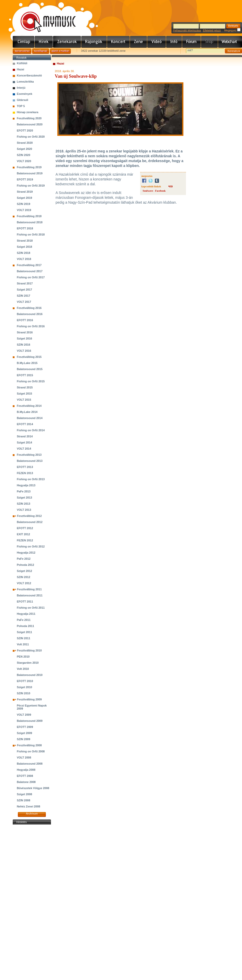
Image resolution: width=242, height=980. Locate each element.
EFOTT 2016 (25, 320)
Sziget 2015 (24, 394)
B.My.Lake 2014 (27, 412)
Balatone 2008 (26, 782)
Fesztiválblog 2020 (29, 118)
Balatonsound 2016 (30, 314)
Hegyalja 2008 (26, 770)
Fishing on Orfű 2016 (31, 326)
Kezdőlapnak (41, 51)
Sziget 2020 (24, 149)
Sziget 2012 (24, 571)
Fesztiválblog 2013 (29, 455)
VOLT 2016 (24, 351)
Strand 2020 (25, 143)
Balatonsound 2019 (30, 173)
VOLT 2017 (24, 302)
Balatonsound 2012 (30, 522)
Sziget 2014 (24, 442)
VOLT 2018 (24, 259)
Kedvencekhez (22, 51)
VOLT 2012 (24, 583)
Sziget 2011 (24, 632)
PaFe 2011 (24, 620)
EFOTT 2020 (25, 130)
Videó (157, 42)
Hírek (44, 42)
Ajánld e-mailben (60, 51)
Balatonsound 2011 (30, 595)
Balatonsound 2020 (30, 124)
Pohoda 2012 (25, 565)
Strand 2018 (25, 241)
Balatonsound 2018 (30, 222)
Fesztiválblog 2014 (29, 406)
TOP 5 (21, 106)
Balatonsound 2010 (30, 675)
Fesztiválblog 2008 (29, 745)
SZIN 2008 (24, 800)
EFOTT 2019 (25, 179)
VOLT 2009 (24, 715)
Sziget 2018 (24, 247)
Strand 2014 (25, 436)
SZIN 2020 (24, 155)
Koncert (118, 42)
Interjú (21, 88)
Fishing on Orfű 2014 (31, 430)
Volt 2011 (23, 644)
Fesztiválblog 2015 (29, 357)
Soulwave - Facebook (154, 191)
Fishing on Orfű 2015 (31, 381)
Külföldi (22, 63)
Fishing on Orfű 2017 (31, 277)
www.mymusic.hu (44, 17)
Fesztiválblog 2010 (29, 650)
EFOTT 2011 (25, 602)
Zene (139, 42)
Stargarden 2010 (28, 663)
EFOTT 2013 (25, 467)
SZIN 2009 (24, 739)
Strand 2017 (25, 283)
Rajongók (94, 42)
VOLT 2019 (24, 210)
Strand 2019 (25, 192)
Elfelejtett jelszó (212, 30)
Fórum (192, 42)
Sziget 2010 (24, 687)
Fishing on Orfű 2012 (31, 546)
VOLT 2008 (24, 757)
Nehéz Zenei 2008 (29, 806)
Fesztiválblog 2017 (29, 265)
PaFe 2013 (24, 491)
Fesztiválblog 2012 (29, 516)
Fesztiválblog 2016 (29, 308)
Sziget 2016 (24, 338)
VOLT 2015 (24, 400)
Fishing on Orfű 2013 (31, 479)
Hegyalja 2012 (26, 553)
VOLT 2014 (24, 449)
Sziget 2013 (24, 498)
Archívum (32, 814)
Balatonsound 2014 (30, 418)
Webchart (230, 42)
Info (174, 42)
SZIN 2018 (24, 253)
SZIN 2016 (24, 345)
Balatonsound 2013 (30, 461)
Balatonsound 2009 (30, 721)
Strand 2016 (25, 332)
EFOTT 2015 (25, 375)
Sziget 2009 (24, 733)
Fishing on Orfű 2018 (31, 234)
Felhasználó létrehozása (187, 30)
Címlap (24, 42)
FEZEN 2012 (25, 540)
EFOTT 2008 (25, 776)
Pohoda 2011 (25, 626)
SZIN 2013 (24, 504)
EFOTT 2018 (25, 228)
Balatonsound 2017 (30, 271)
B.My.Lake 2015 (27, 363)
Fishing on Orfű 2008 (31, 751)
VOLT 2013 (24, 510)
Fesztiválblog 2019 (29, 167)
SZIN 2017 (24, 296)
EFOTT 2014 (25, 424)
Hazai (21, 69)
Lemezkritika (25, 82)
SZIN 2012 (24, 577)
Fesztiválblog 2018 (29, 216)
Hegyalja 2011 (26, 614)
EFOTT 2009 (25, 727)
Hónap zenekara (28, 112)
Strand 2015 (25, 387)
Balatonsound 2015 (30, 369)
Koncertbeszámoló (29, 75)
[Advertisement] (32, 902)
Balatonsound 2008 (30, 764)
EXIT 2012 (23, 534)
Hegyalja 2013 (26, 485)
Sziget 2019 (24, 198)
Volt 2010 (23, 669)
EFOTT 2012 (25, 528)
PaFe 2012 (24, 559)
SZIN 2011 (24, 638)
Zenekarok (67, 42)
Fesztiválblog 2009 (29, 699)
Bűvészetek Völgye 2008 (33, 788)
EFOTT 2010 (25, 681)
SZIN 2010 (24, 693)
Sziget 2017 (24, 290)
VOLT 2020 (24, 161)
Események (25, 94)
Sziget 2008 (24, 794)
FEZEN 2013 (25, 473)
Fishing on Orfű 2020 (31, 137)
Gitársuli (23, 100)
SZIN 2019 (24, 204)
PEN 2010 (23, 657)
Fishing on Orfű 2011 (31, 608)
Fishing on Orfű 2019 (31, 186)
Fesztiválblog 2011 (29, 589)
